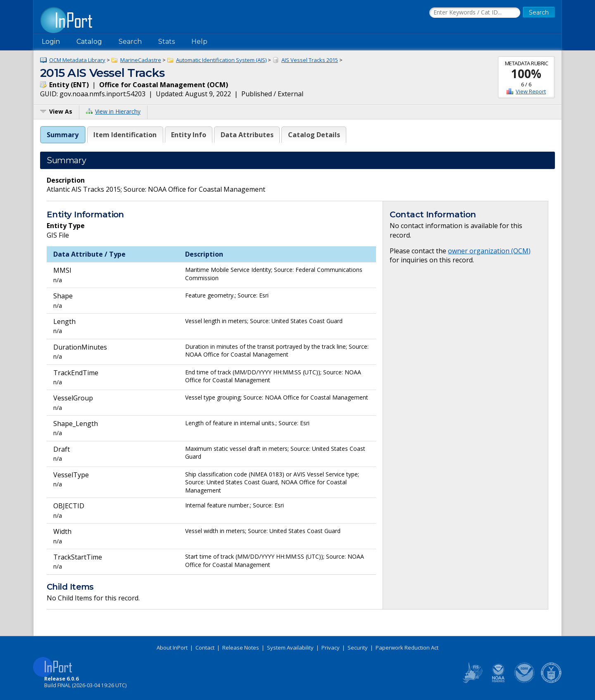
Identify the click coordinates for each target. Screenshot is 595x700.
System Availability (290, 648)
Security (358, 648)
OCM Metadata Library (77, 60)
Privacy (331, 648)
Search (130, 42)
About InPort (172, 648)
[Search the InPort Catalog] (475, 13)
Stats (167, 42)
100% (526, 74)
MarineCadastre (141, 60)
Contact (205, 648)
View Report (531, 91)
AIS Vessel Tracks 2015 (310, 60)
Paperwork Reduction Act (407, 648)
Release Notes (241, 648)
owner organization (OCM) (489, 251)
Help (199, 42)
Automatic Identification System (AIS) (221, 60)
